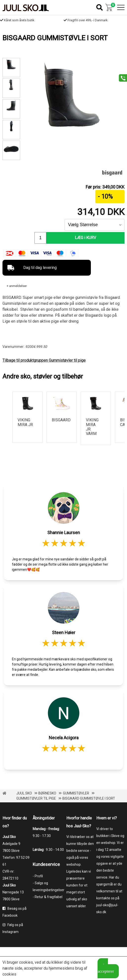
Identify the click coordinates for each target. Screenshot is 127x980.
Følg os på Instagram (13, 928)
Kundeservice (46, 864)
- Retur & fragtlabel (48, 897)
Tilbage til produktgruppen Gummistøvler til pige (44, 360)
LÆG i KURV (86, 238)
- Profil (38, 876)
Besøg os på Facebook (14, 912)
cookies (26, 962)
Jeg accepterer (106, 968)
